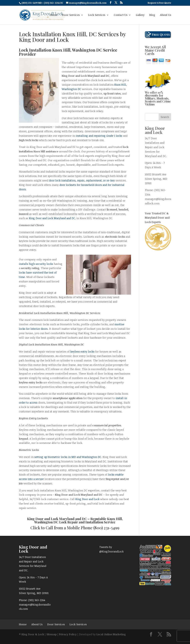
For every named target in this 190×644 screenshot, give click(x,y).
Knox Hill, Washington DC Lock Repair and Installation (79, 520)
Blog (152, 15)
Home (54, 15)
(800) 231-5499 (106, 528)
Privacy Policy (68, 634)
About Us (166, 15)
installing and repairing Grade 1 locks (99, 136)
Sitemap (51, 634)
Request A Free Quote (159, 3)
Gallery (140, 15)
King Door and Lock (87, 499)
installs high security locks (36, 264)
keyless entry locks (82, 351)
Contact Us (121, 15)
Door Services (71, 15)
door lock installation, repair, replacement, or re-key (82, 180)
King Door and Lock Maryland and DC (52, 218)
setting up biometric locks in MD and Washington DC (68, 457)
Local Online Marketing (111, 634)
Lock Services (97, 15)
